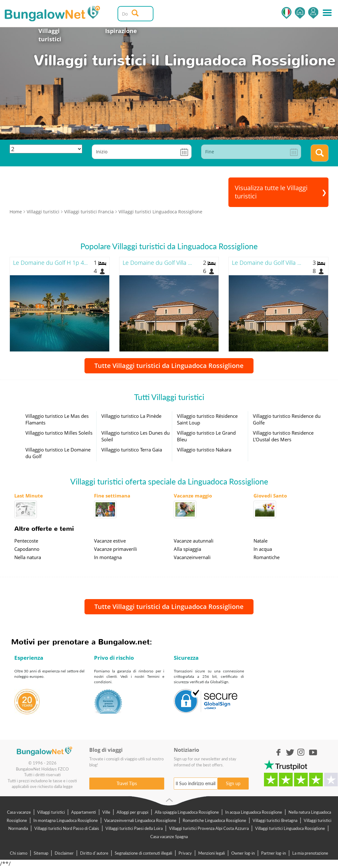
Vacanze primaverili (115, 549)
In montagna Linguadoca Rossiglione (66, 820)
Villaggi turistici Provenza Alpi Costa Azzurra (209, 828)
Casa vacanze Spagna (169, 837)
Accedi (313, 13)
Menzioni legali (212, 853)
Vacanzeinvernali (192, 557)
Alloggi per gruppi (132, 812)
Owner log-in (243, 853)
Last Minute (29, 496)
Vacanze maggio (193, 496)
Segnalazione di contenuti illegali (143, 853)
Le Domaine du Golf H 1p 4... (50, 263)
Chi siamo (19, 853)
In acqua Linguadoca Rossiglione (254, 812)
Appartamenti (84, 812)
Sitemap (41, 853)
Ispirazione (121, 31)
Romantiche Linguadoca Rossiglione (214, 820)
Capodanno (27, 549)
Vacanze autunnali (194, 541)
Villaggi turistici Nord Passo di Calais (67, 828)
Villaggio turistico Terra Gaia (132, 450)
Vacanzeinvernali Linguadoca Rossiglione (140, 820)
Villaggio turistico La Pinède (131, 416)
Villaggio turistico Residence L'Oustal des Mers (283, 436)
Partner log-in (274, 853)
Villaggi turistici (50, 35)
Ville (106, 812)
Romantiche (267, 557)
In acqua (263, 549)
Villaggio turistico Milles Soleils (59, 433)
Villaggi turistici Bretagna (275, 820)
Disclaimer (64, 853)
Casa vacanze (19, 812)
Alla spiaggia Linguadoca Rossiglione (187, 812)
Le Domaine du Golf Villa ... (157, 263)
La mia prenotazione (310, 853)
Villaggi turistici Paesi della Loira (134, 828)
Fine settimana (112, 496)
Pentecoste (26, 541)
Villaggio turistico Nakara (204, 450)
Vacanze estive (110, 541)
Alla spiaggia (187, 549)
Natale (260, 541)
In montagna (108, 557)
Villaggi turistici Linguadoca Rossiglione (290, 828)
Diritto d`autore (94, 853)
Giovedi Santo (270, 496)
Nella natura (28, 557)
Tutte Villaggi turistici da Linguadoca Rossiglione (169, 366)
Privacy (185, 853)
